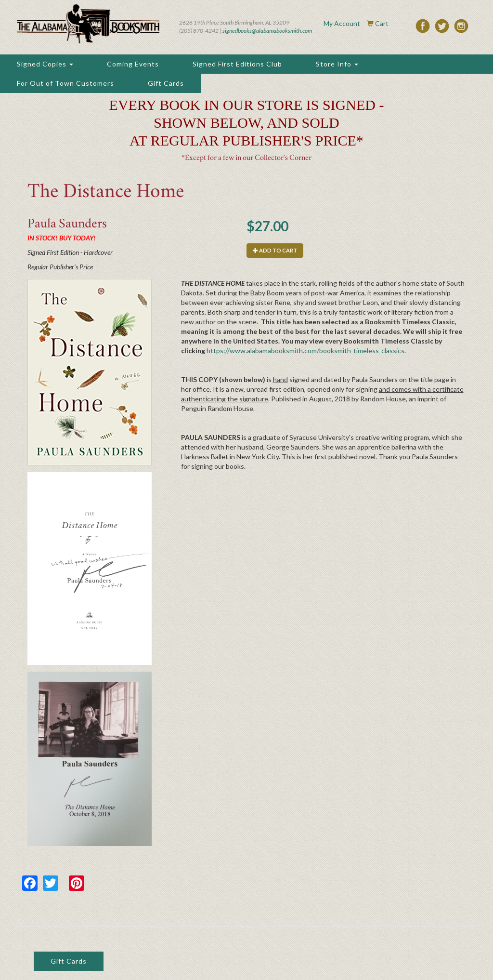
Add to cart (275, 250)
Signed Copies (45, 64)
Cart (382, 23)
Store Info (337, 64)
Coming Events (133, 64)
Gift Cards (166, 83)
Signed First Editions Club (237, 64)
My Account (342, 23)
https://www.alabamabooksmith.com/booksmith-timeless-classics (305, 351)
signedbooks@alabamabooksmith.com (267, 31)
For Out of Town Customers (65, 83)
